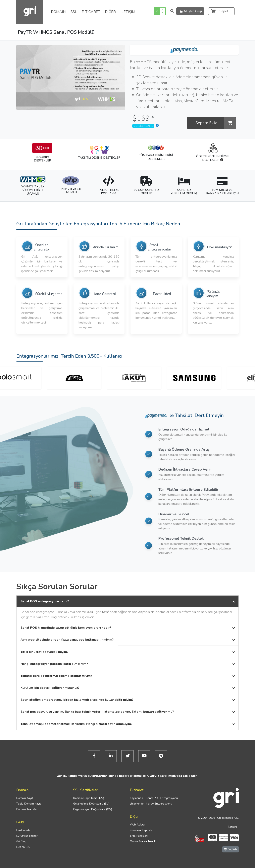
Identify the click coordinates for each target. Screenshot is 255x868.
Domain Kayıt (25, 798)
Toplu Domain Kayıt (29, 804)
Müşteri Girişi (190, 11)
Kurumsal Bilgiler (27, 836)
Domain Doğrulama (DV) (89, 798)
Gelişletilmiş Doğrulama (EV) (91, 804)
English (230, 849)
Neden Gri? (23, 847)
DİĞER (110, 12)
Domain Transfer (27, 809)
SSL (74, 12)
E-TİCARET (91, 12)
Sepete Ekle (216, 123)
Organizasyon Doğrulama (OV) (93, 809)
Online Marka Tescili (143, 841)
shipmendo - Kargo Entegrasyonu (151, 804)
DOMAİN (58, 12)
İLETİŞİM (128, 12)
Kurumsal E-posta (141, 830)
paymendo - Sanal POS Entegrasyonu (154, 798)
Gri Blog (21, 841)
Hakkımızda (23, 830)
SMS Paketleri (139, 836)
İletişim (232, 827)
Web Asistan (138, 825)
